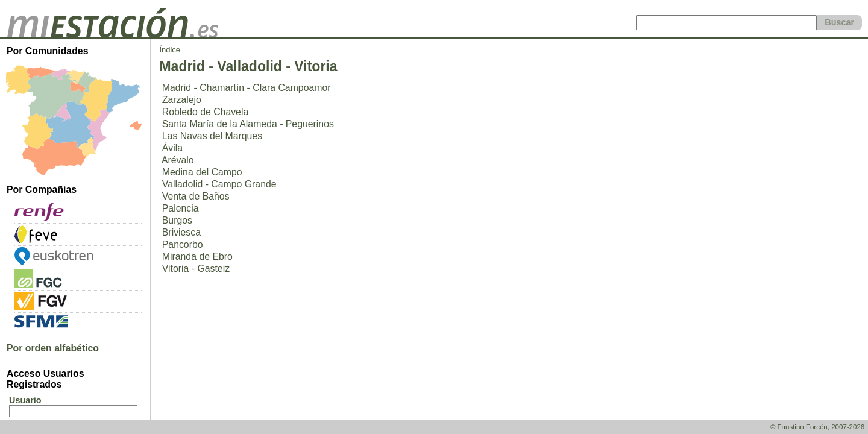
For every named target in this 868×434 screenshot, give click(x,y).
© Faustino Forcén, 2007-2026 (817, 427)
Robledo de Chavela (205, 112)
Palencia (181, 208)
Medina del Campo (202, 172)
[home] (113, 34)
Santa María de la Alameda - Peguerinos (248, 124)
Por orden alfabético (53, 348)
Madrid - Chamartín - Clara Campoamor (247, 88)
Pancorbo (183, 244)
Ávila (172, 148)
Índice (170, 50)
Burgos (177, 220)
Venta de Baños (196, 196)
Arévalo (178, 160)
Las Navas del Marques (212, 136)
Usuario (25, 400)
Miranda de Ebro (197, 256)
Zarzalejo (182, 100)
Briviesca (181, 232)
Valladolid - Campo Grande (219, 184)
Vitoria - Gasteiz (196, 269)
